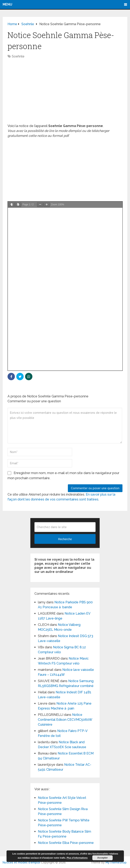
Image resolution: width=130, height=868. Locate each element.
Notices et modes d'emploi (21, 862)
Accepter (102, 858)
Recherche (65, 539)
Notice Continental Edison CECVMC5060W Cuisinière (65, 720)
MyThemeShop (116, 862)
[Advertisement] (65, 93)
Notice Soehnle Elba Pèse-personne (66, 843)
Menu (7, 4)
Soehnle (18, 56)
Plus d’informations (77, 858)
